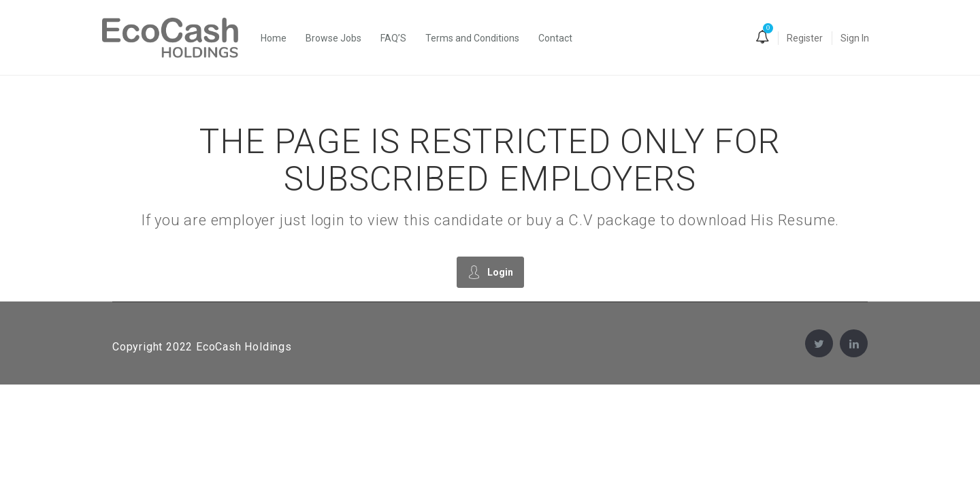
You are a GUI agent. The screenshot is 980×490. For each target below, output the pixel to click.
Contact (555, 38)
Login (490, 272)
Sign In (855, 38)
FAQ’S (393, 38)
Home (274, 38)
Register (805, 38)
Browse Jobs (333, 38)
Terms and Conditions (472, 38)
